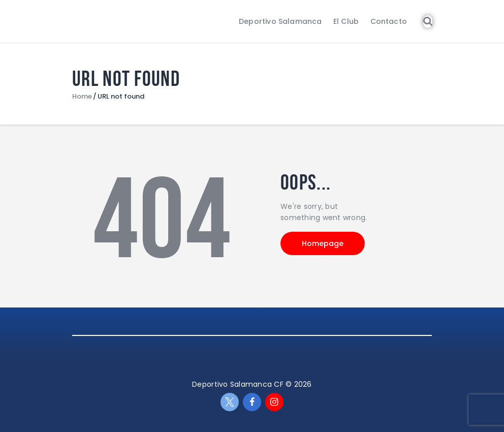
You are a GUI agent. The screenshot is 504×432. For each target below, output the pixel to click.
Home (82, 97)
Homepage (323, 243)
